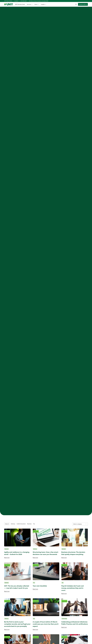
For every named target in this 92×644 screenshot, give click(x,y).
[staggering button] (83, 4)
